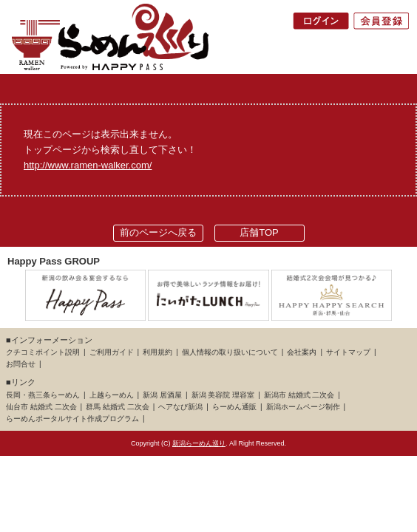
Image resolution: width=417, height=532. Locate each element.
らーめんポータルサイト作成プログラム (72, 419)
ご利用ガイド (112, 352)
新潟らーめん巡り (199, 443)
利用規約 (157, 352)
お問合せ (21, 364)
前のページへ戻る (158, 232)
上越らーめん (112, 395)
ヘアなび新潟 (180, 407)
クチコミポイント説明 (43, 352)
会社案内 (302, 352)
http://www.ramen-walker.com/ (88, 165)
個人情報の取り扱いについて (230, 352)
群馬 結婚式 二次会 (118, 407)
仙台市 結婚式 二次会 (41, 407)
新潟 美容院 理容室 (223, 395)
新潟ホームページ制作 (303, 407)
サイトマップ (348, 352)
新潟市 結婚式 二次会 (299, 395)
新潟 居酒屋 (162, 395)
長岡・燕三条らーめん (43, 395)
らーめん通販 (234, 407)
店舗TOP (259, 232)
